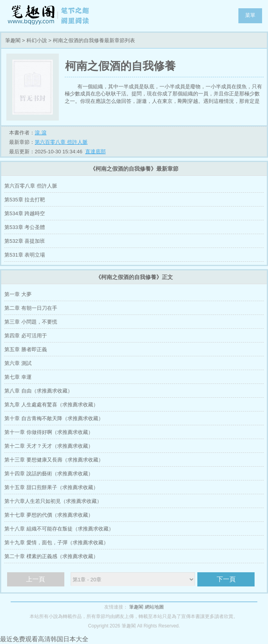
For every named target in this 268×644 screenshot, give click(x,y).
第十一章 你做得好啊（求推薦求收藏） (49, 432)
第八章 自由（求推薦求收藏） (38, 391)
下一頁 (226, 579)
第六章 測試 (18, 363)
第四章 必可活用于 (26, 336)
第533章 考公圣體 (25, 227)
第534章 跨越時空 (25, 213)
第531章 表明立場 (25, 255)
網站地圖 (154, 607)
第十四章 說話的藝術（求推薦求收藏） (49, 474)
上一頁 (36, 579)
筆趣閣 (49, 16)
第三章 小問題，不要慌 (31, 322)
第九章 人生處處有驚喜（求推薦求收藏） (51, 405)
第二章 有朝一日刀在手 (31, 308)
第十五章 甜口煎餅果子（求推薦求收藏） (51, 487)
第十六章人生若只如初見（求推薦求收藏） (53, 501)
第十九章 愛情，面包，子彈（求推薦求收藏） (56, 543)
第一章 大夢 (18, 294)
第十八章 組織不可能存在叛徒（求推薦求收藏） (59, 529)
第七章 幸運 (18, 377)
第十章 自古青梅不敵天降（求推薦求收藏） (54, 418)
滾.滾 (41, 133)
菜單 (250, 15)
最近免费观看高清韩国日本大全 (44, 639)
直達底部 (96, 152)
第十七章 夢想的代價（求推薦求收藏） (49, 515)
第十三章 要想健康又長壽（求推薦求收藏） (54, 460)
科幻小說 (37, 40)
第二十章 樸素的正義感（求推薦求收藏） (51, 556)
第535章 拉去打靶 (25, 200)
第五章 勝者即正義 (26, 349)
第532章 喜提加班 (25, 241)
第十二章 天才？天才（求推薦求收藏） (49, 446)
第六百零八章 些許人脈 (61, 142)
